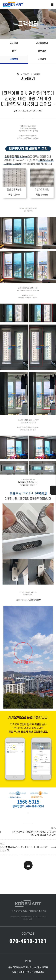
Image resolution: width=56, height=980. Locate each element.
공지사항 (14, 43)
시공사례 (42, 59)
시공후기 (14, 59)
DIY (14, 51)
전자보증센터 (42, 43)
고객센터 (26, 74)
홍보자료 (42, 51)
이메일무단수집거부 (38, 911)
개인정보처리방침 (19, 911)
